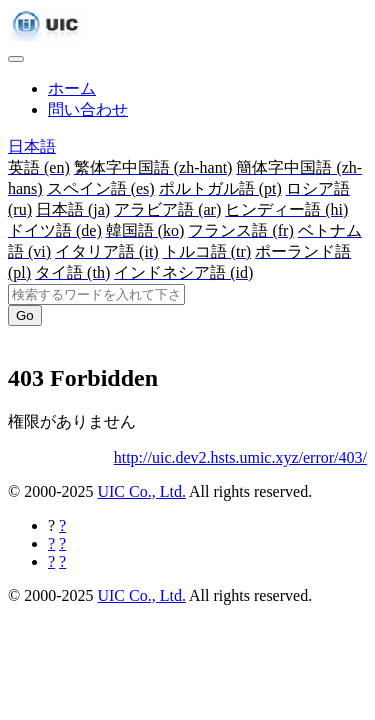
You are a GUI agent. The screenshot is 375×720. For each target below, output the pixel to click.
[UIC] (46, 35)
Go (25, 315)
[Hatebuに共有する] (62, 561)
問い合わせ (88, 109)
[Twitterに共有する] (62, 543)
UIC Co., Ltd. (141, 491)
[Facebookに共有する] (62, 525)
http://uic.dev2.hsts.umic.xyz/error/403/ (240, 457)
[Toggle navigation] (16, 59)
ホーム (72, 88)
